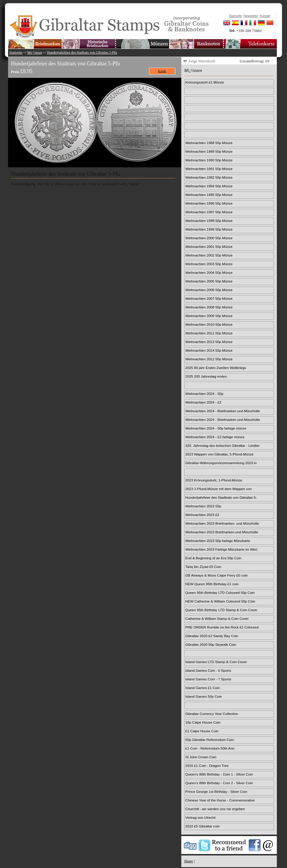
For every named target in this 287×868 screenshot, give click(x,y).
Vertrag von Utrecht (201, 817)
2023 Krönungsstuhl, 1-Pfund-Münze (214, 480)
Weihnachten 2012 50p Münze (209, 359)
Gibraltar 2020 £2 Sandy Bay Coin (212, 636)
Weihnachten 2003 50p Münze (209, 264)
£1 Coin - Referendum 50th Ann (210, 748)
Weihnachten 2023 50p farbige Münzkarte (218, 541)
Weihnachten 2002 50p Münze (209, 255)
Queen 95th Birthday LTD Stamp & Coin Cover (221, 610)
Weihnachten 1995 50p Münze (209, 195)
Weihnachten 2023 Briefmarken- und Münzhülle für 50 (222, 524)
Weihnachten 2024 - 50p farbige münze (216, 428)
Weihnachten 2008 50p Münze (209, 307)
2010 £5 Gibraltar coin (203, 826)
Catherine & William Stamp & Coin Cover (217, 618)
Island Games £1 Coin (203, 688)
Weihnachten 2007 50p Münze (209, 298)
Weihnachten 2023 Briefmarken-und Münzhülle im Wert (222, 532)
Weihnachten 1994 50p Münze (209, 186)
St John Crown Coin (201, 757)
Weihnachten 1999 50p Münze (209, 229)
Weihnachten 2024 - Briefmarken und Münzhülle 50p (223, 411)
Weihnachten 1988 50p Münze (209, 143)
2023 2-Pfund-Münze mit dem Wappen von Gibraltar (219, 489)
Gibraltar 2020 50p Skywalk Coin (211, 644)
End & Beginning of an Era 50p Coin (214, 558)
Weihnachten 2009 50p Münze (209, 316)
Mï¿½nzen (35, 53)
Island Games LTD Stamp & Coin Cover (216, 662)
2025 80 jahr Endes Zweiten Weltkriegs (216, 368)
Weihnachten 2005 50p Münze (209, 281)
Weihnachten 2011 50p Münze (209, 333)
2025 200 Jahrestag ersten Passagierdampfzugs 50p (206, 377)
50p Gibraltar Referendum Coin (210, 740)
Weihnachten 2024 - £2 (204, 402)
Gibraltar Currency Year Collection (212, 714)
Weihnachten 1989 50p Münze (209, 151)
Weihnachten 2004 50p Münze (209, 272)
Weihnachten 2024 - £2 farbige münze (215, 437)
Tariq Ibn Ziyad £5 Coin (203, 567)
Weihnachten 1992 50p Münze (209, 177)
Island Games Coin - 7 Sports (208, 679)
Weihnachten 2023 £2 (202, 515)
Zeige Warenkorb (202, 61)
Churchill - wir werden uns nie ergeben (215, 809)
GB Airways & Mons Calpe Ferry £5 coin (217, 575)
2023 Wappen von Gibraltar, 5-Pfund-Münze (220, 454)
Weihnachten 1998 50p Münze (209, 221)
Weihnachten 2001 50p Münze (209, 247)
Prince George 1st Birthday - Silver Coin (216, 791)
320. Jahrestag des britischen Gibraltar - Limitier (223, 445)
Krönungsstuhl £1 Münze (205, 82)
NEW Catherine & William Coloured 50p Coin (220, 601)
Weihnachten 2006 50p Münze (209, 290)
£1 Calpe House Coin (202, 731)
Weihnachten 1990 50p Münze (209, 160)
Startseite (16, 53)
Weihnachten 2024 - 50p (204, 394)
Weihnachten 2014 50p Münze (209, 350)
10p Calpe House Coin (203, 722)
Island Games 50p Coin (204, 696)
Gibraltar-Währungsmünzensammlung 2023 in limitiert (221, 463)
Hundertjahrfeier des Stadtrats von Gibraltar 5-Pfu (82, 53)
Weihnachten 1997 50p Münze (209, 212)
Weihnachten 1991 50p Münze (209, 169)
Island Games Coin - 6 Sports (208, 670)
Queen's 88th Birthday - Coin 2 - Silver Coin (219, 783)
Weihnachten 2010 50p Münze (209, 324)
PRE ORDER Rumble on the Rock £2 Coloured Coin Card (222, 628)
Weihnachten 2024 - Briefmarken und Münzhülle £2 (223, 420)
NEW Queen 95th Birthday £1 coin (212, 584)
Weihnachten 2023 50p (203, 506)
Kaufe (162, 71)
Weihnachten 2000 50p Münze (209, 238)
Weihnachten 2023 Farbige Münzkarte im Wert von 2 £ (221, 550)
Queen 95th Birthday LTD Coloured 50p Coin (220, 593)
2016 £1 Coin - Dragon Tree (207, 766)
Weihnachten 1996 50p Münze (209, 203)
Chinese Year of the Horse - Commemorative (220, 800)
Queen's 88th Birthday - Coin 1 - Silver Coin (219, 774)
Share (189, 861)
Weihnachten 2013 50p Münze (209, 342)
